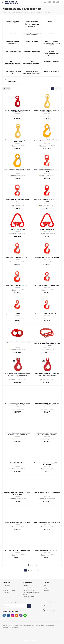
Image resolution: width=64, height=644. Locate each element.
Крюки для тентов (32, 41)
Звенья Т (51, 33)
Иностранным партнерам (10, 595)
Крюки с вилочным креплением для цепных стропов (51, 43)
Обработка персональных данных (31, 593)
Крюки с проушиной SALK (12, 51)
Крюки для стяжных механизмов (12, 42)
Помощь (26, 586)
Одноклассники (17, 615)
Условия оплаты (28, 588)
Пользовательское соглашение (29, 597)
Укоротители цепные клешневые (12, 81)
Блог (45, 586)
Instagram (12, 615)
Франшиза (6, 593)
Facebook (8, 615)
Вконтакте (4, 615)
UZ (49, 611)
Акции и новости (8, 588)
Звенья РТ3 (12, 33)
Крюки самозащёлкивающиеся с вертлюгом (32, 63)
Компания (6, 583)
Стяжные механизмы (51, 72)
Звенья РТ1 (51, 21)
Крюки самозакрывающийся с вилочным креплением (12, 63)
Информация (28, 583)
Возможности (48, 590)
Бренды (46, 588)
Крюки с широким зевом (32, 51)
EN (53, 611)
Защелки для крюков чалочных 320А (12, 22)
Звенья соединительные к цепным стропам (32, 34)
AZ (55, 611)
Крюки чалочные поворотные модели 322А (32, 72)
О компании (6, 586)
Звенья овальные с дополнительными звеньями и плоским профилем (32, 24)
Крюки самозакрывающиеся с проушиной (51, 53)
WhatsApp (25, 615)
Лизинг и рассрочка (9, 590)
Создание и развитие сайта (30, 640)
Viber (21, 615)
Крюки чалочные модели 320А (12, 72)
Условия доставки (28, 590)
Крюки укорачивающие (51, 61)
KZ (47, 611)
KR (51, 611)
